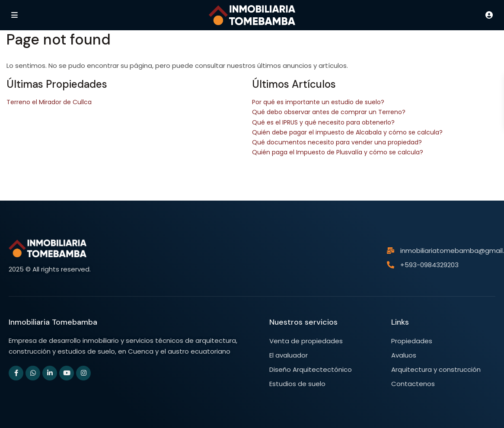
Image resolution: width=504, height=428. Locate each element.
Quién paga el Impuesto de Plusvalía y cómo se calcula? (338, 152)
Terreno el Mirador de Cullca (49, 102)
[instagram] (83, 373)
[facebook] (16, 373)
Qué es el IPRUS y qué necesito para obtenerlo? (323, 122)
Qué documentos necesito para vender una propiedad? (337, 142)
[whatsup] (33, 373)
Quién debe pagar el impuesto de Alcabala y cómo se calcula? (347, 132)
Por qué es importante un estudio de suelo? (318, 102)
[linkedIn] (50, 373)
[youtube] (67, 373)
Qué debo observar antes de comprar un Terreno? (329, 112)
